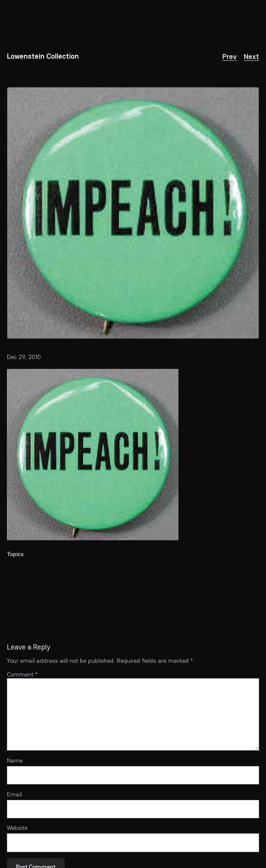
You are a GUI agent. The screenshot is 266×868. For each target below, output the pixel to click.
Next (251, 57)
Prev (230, 57)
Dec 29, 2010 (24, 357)
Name (15, 761)
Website (17, 828)
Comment (22, 674)
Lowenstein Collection (43, 56)
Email (14, 795)
